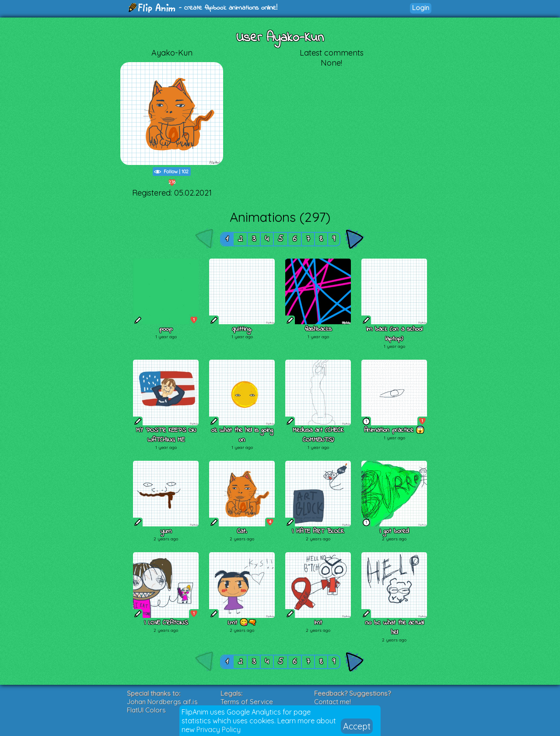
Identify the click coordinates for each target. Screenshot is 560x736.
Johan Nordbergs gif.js (162, 702)
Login (421, 8)
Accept (357, 726)
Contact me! (332, 702)
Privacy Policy (219, 729)
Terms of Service (247, 702)
